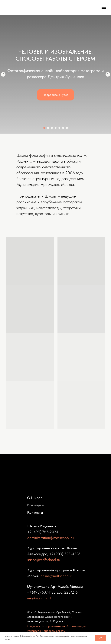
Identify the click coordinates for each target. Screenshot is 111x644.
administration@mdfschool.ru (51, 538)
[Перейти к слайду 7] (67, 128)
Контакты (35, 512)
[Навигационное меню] (104, 7)
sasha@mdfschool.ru (44, 560)
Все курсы (36, 505)
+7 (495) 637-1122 (41, 592)
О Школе (35, 498)
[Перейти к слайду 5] (59, 128)
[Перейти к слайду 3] (52, 128)
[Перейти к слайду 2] (48, 128)
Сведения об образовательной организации (56, 626)
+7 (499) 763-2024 (43, 532)
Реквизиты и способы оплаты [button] (46, 631)
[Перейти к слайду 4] (56, 128)
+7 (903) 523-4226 (65, 554)
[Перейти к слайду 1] (44, 128)
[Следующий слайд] (108, 74)
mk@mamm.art (39, 598)
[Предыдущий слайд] (3, 74)
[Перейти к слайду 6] (63, 128)
